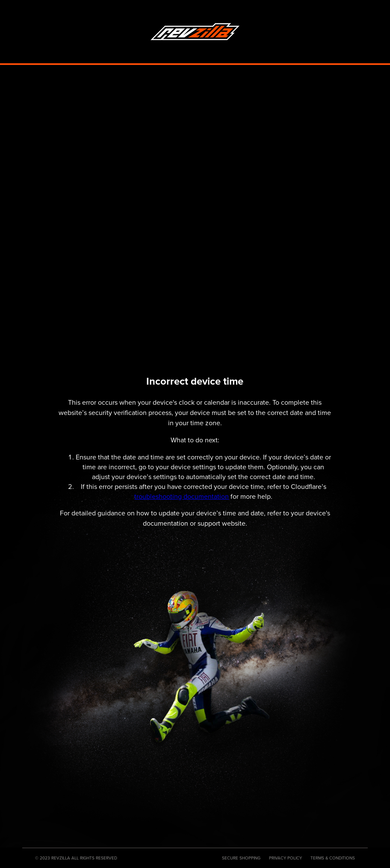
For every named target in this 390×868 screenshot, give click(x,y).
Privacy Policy (285, 858)
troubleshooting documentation (182, 496)
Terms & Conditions (333, 858)
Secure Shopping (241, 858)
